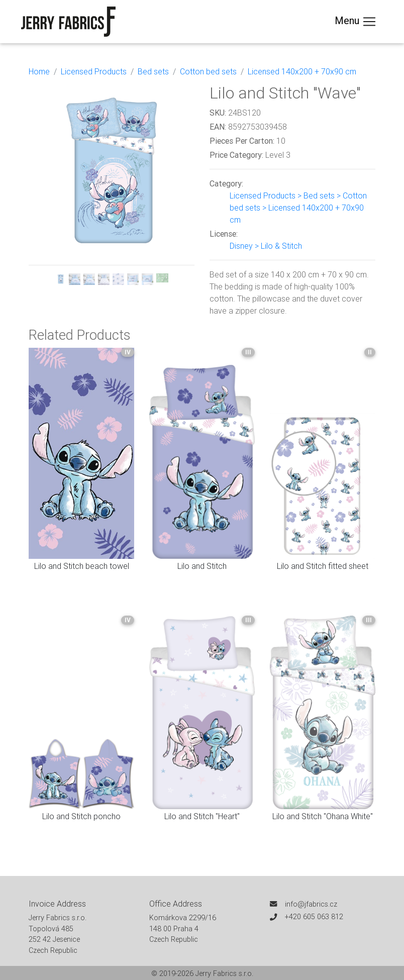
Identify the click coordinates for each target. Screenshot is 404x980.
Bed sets (153, 71)
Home (39, 71)
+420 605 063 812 (314, 917)
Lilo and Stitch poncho (81, 816)
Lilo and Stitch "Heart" (202, 816)
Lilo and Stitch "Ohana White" (323, 816)
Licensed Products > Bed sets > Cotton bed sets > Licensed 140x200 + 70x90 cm (298, 208)
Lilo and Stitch (202, 566)
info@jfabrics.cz (311, 904)
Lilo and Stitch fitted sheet (323, 566)
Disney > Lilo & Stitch (266, 246)
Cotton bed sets (208, 71)
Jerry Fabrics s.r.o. (224, 973)
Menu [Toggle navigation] (356, 22)
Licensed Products (94, 71)
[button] (41, 184)
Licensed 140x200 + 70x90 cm (302, 71)
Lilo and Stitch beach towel (82, 566)
